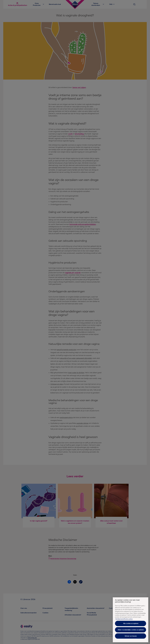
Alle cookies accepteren (131, 623)
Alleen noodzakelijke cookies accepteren (131, 630)
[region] (131, 620)
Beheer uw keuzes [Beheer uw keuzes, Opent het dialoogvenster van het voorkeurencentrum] (131, 636)
